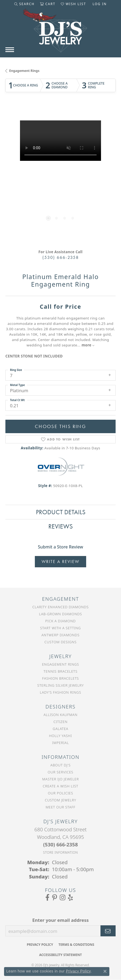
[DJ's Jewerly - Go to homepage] (60, 33)
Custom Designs (61, 642)
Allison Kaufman (60, 715)
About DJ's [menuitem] (61, 765)
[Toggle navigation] (10, 50)
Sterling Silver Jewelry (60, 685)
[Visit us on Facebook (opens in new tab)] (47, 898)
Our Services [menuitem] (61, 772)
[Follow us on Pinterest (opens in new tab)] (55, 898)
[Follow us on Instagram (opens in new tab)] (63, 898)
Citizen (60, 722)
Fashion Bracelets (60, 678)
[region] (60, 175)
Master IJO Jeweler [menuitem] (60, 779)
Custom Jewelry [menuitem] (60, 800)
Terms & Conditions (76, 945)
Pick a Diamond (61, 621)
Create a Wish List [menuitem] (60, 786)
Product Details (61, 512)
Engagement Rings (24, 71)
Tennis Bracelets (60, 671)
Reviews (60, 526)
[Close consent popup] (105, 971)
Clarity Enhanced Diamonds (60, 607)
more (88, 345)
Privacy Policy (40, 945)
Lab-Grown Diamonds (61, 614)
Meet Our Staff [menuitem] (60, 807)
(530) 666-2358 (61, 257)
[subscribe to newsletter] (108, 931)
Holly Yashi (61, 736)
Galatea (60, 729)
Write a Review (60, 562)
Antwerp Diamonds (60, 635)
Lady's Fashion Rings (61, 692)
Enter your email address (61, 920)
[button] (24, 4)
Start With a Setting (61, 628)
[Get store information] (61, 852)
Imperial (60, 743)
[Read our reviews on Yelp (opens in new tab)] (70, 898)
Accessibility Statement (60, 955)
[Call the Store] (60, 844)
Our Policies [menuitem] (60, 793)
